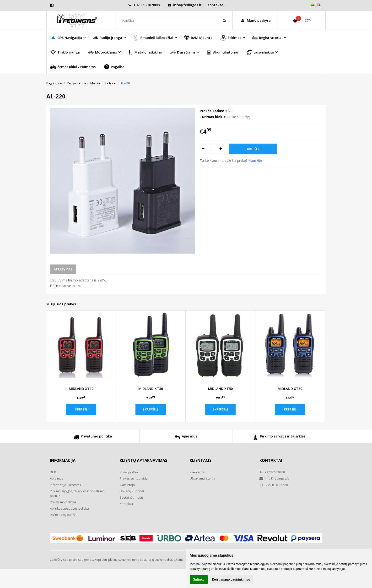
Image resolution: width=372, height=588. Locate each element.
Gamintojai (128, 485)
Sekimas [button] (231, 38)
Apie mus (186, 438)
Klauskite (255, 160)
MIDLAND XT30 (151, 389)
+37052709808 (272, 472)
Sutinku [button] (199, 579)
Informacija (63, 460)
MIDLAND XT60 (290, 389)
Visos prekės (129, 472)
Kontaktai (216, 5)
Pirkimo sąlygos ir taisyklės (279, 438)
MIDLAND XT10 (81, 389)
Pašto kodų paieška (64, 515)
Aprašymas (63, 269)
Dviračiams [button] (183, 52)
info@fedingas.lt (185, 5)
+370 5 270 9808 (144, 5)
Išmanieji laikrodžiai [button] (153, 38)
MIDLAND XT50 (220, 389)
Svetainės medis (132, 497)
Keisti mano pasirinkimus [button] (231, 579)
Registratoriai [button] (267, 38)
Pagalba (114, 67)
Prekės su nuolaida (134, 478)
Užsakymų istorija (202, 478)
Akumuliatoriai (222, 52)
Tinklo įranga (65, 52)
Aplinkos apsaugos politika (69, 508)
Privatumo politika (93, 438)
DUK (53, 472)
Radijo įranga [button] (107, 38)
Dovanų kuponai (132, 491)
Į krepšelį (81, 409)
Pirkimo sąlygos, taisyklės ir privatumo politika (77, 493)
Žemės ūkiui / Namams (73, 67)
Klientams (201, 460)
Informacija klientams (65, 485)
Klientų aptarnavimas (143, 460)
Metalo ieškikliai (145, 52)
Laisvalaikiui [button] (260, 52)
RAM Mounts (198, 38)
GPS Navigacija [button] (66, 38)
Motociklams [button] (102, 52)
